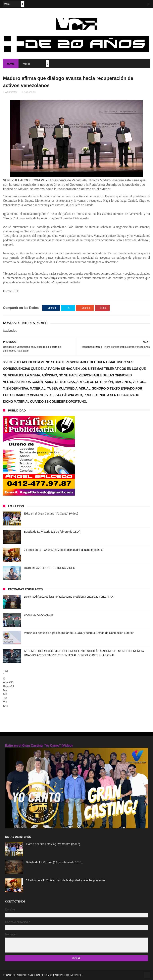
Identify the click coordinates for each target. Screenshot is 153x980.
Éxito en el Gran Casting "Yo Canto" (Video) (51, 514)
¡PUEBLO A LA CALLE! (38, 615)
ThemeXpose (74, 975)
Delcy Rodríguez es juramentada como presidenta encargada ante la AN (69, 597)
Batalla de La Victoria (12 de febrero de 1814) (52, 532)
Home (11, 64)
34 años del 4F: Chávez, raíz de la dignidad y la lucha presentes (64, 550)
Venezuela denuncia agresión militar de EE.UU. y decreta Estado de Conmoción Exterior (79, 633)
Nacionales (30, 92)
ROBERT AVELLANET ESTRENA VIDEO (50, 568)
